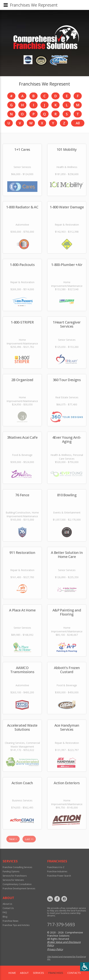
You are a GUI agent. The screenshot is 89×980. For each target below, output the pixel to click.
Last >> (29, 839)
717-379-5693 (61, 924)
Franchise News (10, 921)
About (24, 973)
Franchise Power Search (59, 876)
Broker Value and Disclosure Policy (64, 944)
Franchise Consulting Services (17, 867)
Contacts (74, 973)
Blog (5, 917)
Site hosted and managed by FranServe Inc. (66, 958)
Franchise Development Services (19, 888)
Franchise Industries (57, 871)
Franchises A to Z (56, 867)
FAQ (5, 912)
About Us (7, 904)
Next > (13, 839)
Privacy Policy (55, 949)
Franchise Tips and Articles (16, 925)
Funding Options (11, 871)
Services (38, 973)
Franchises (56, 973)
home (12, 973)
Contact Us (8, 908)
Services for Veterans (13, 880)
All (78, 123)
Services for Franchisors (15, 876)
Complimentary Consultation (17, 884)
